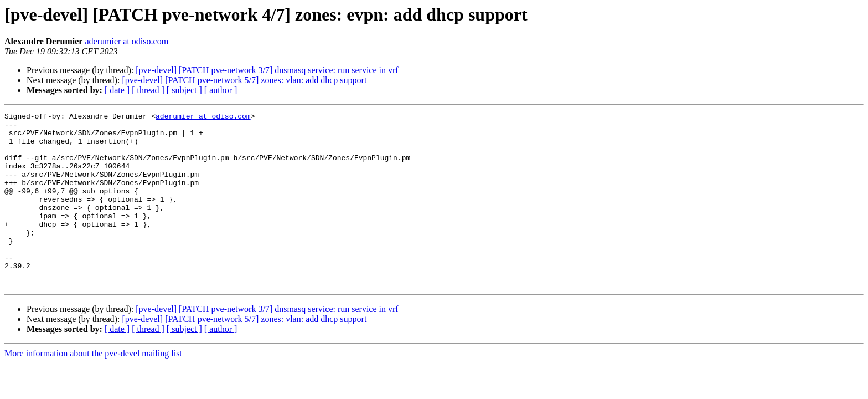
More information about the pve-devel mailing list (93, 388)
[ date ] (117, 90)
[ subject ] (184, 90)
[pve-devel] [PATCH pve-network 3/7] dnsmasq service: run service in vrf (267, 70)
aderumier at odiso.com (126, 41)
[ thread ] (148, 90)
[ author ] (221, 90)
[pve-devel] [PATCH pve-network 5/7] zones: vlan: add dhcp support (244, 80)
